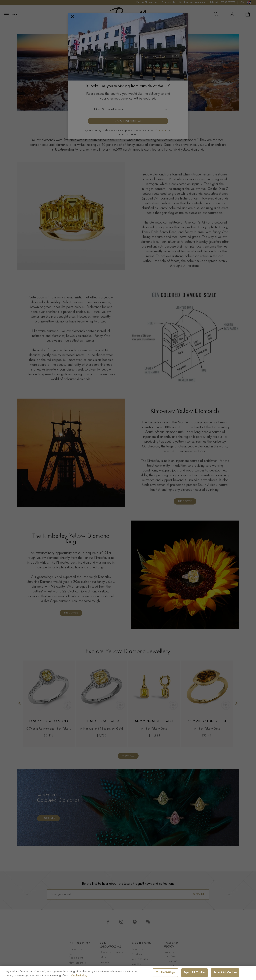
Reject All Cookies (194, 972)
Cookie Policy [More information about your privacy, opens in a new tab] (79, 976)
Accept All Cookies (225, 972)
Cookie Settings (165, 972)
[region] (128, 973)
